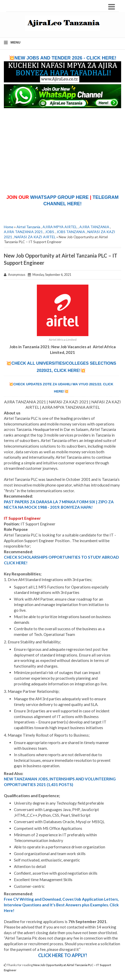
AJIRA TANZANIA (94, 227)
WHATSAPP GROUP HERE (59, 197)
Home (9, 227)
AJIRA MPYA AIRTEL (60, 227)
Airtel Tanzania (28, 227)
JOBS (50, 232)
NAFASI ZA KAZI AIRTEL (35, 237)
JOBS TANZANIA (71, 232)
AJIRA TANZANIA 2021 (23, 232)
